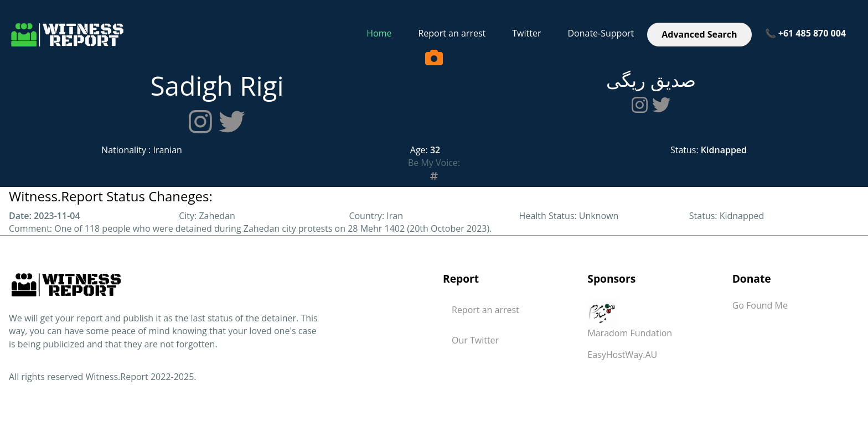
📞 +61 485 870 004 (805, 33)
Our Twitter (475, 340)
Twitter (526, 33)
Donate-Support (601, 33)
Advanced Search (699, 34)
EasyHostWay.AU (622, 355)
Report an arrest (452, 33)
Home (379, 33)
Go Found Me (760, 305)
